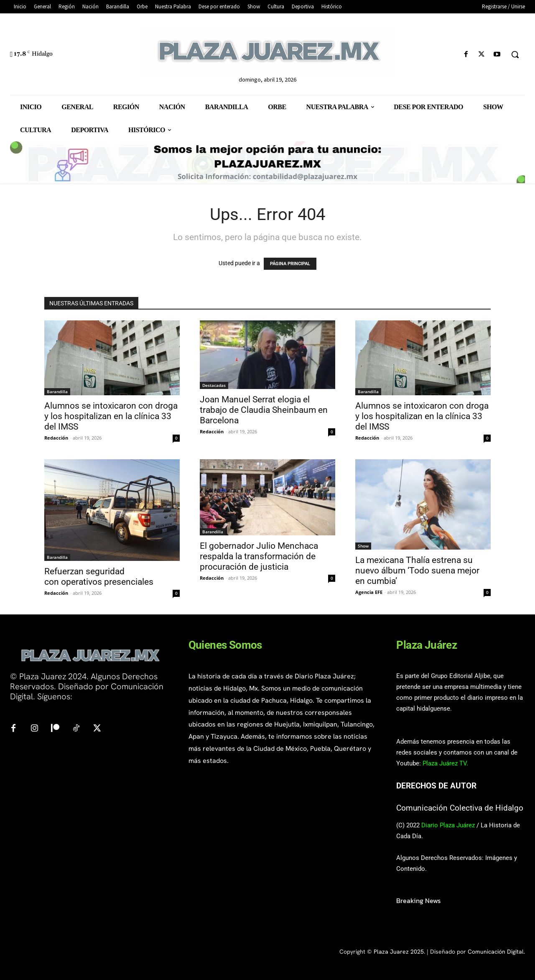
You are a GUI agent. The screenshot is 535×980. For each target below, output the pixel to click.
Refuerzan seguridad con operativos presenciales (99, 577)
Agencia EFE (369, 592)
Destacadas (214, 385)
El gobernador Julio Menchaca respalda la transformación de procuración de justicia (259, 556)
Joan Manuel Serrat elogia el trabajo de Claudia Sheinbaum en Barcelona (264, 410)
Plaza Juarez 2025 (399, 952)
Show (363, 546)
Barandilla (57, 391)
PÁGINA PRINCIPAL (290, 264)
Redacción (56, 438)
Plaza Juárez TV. (445, 763)
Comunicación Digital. (496, 952)
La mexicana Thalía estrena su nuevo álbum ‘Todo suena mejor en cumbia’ (417, 571)
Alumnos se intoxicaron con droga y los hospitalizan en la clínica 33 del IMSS (111, 416)
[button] (515, 54)
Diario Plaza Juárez (448, 825)
